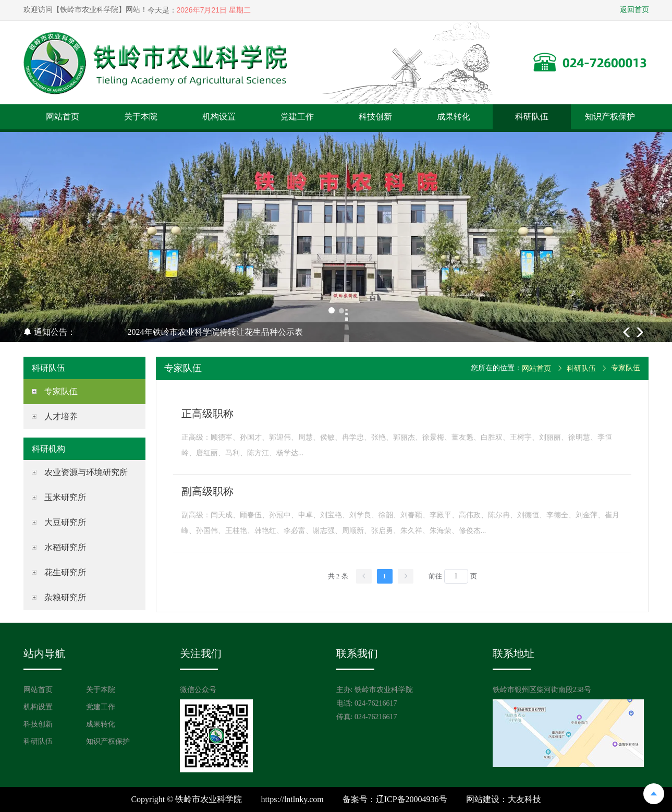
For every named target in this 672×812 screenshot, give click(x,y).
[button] (332, 310)
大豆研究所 (65, 522)
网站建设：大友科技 (504, 799)
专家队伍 (61, 391)
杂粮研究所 (65, 597)
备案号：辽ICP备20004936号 (395, 799)
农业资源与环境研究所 (86, 472)
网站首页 (63, 117)
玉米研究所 (65, 497)
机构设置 (219, 117)
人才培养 (61, 416)
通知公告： (50, 332)
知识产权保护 (610, 117)
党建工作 (297, 117)
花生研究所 (65, 572)
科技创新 (375, 117)
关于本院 (141, 117)
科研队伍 (532, 117)
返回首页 (634, 10)
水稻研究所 (65, 547)
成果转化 (454, 117)
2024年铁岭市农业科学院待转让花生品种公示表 (215, 332)
